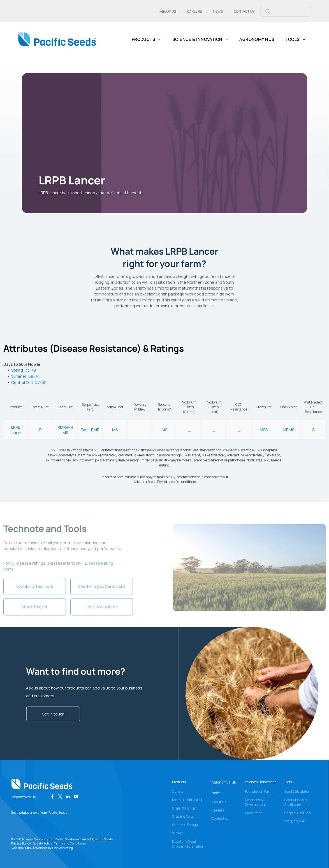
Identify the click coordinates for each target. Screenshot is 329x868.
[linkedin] (68, 797)
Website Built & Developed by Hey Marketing (42, 848)
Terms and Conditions (70, 843)
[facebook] (52, 797)
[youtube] (76, 797)
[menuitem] (168, 11)
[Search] (292, 11)
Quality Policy (42, 843)
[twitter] (60, 797)
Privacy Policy (21, 843)
